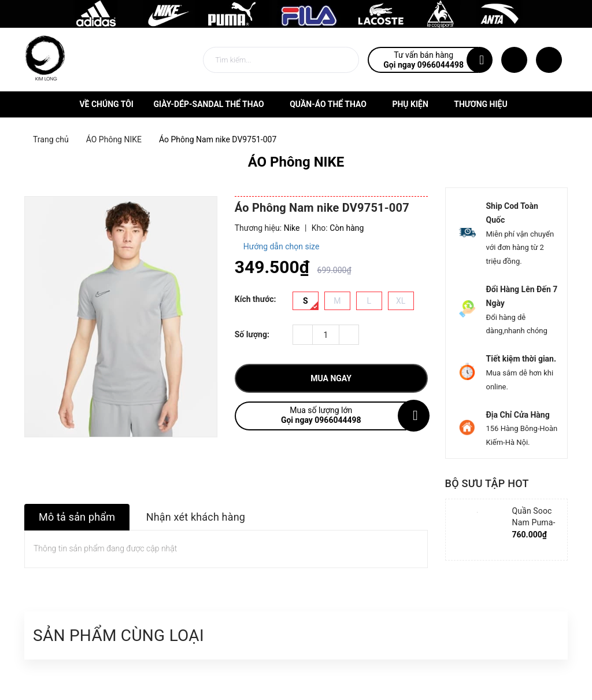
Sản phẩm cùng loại (119, 635)
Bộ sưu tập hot (487, 483)
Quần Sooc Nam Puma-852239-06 (534, 522)
